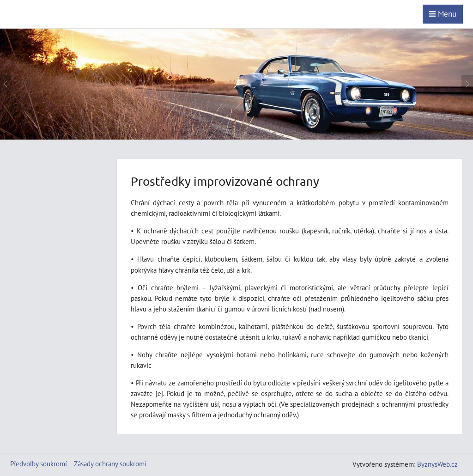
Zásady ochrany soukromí (110, 464)
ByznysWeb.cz (437, 464)
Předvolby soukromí (39, 464)
